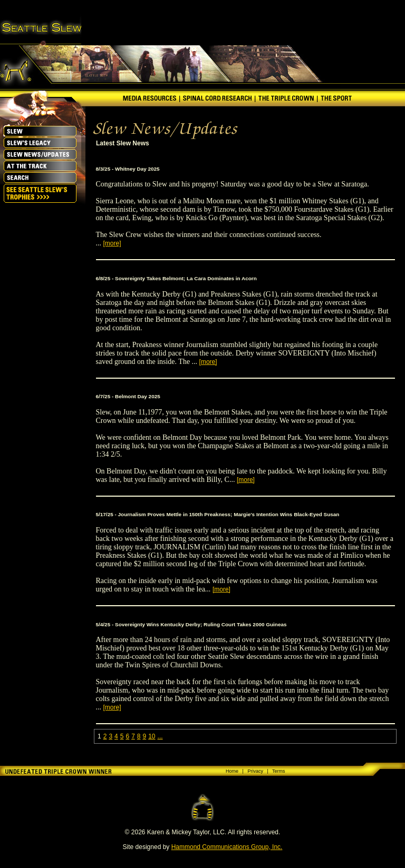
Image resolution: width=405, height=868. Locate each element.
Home (232, 771)
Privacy (255, 771)
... (160, 736)
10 (152, 736)
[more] (112, 243)
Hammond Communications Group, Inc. (227, 847)
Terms (279, 771)
